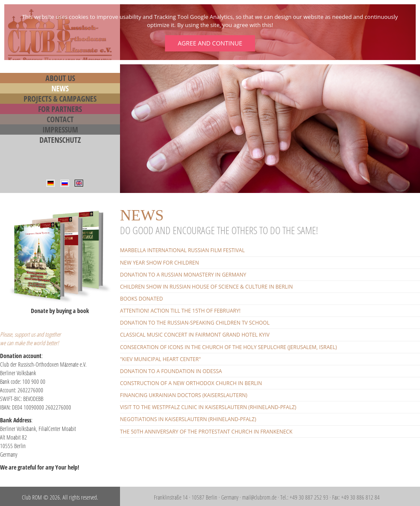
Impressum (60, 130)
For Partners (60, 109)
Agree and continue (210, 43)
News (60, 88)
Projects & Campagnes (60, 99)
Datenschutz (60, 140)
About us (60, 78)
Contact (60, 119)
